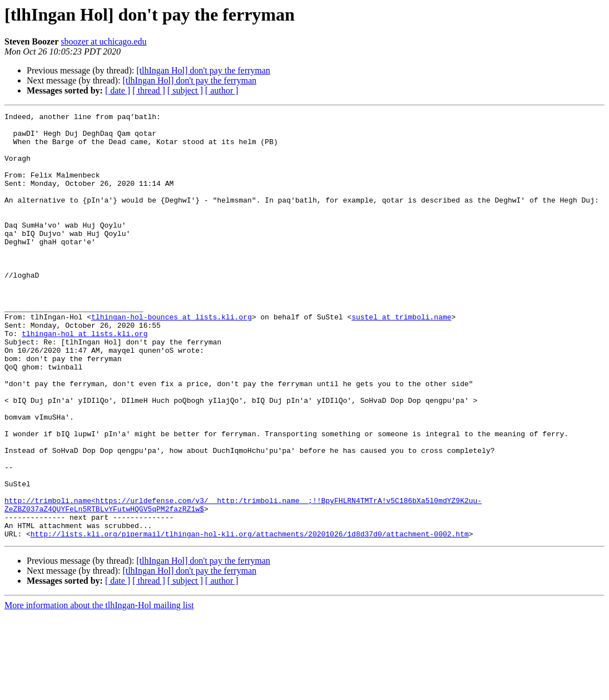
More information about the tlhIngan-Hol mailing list (99, 690)
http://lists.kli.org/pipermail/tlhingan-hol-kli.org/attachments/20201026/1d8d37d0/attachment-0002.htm (250, 619)
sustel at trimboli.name (401, 358)
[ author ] (222, 90)
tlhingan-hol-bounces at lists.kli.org (172, 358)
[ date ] (118, 90)
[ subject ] (185, 90)
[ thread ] (149, 90)
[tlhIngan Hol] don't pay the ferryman (203, 70)
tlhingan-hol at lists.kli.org (85, 378)
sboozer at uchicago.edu (103, 41)
